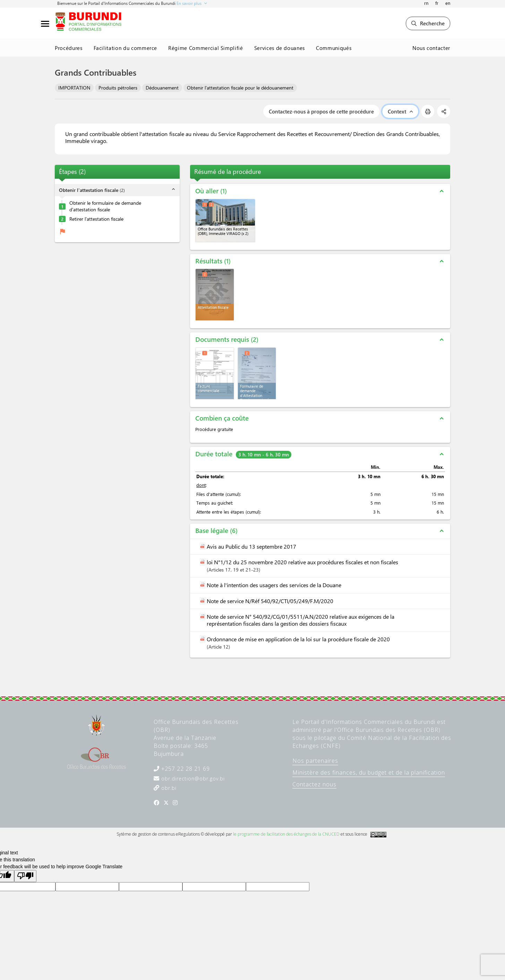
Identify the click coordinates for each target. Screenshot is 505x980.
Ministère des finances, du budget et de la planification (369, 772)
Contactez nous (314, 784)
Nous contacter (431, 48)
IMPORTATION (74, 88)
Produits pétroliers (118, 88)
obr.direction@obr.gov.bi (192, 779)
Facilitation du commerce (126, 48)
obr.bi (168, 788)
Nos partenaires (315, 761)
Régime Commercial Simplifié (206, 48)
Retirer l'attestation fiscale (96, 219)
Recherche (428, 23)
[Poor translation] (25, 876)
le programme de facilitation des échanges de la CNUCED (286, 834)
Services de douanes (280, 48)
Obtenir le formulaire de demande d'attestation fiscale (105, 206)
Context (400, 111)
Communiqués (334, 48)
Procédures (69, 48)
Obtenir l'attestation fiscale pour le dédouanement (240, 88)
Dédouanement (162, 88)
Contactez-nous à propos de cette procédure (321, 111)
